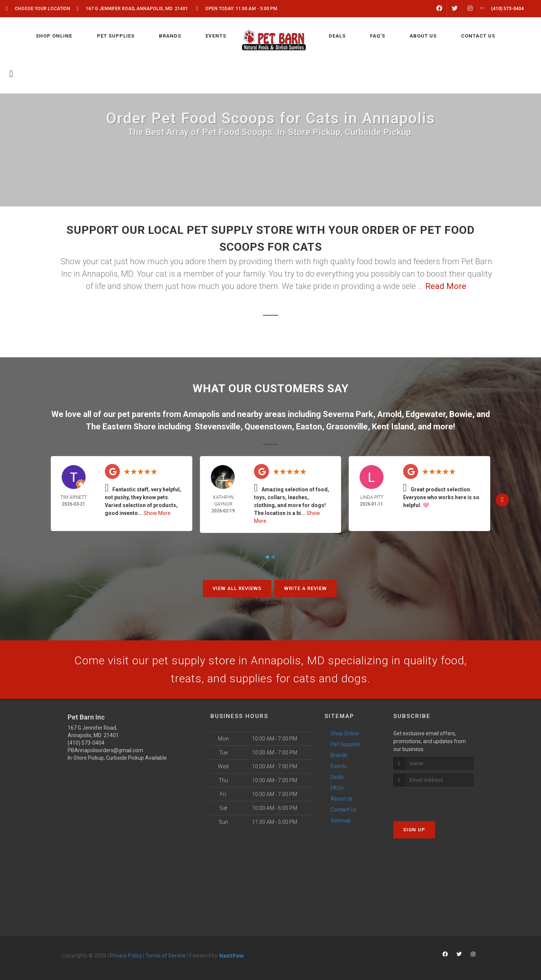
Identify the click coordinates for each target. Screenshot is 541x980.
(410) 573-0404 (86, 743)
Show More (157, 513)
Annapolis (201, 414)
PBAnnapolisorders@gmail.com (105, 750)
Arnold (389, 414)
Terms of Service (166, 956)
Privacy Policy (126, 956)
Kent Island (393, 427)
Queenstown (268, 427)
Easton (309, 427)
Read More (446, 286)
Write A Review (305, 588)
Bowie (461, 414)
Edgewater (425, 414)
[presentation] (433, 800)
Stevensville (218, 427)
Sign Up (414, 830)
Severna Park (348, 414)
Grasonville (347, 427)
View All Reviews (237, 588)
